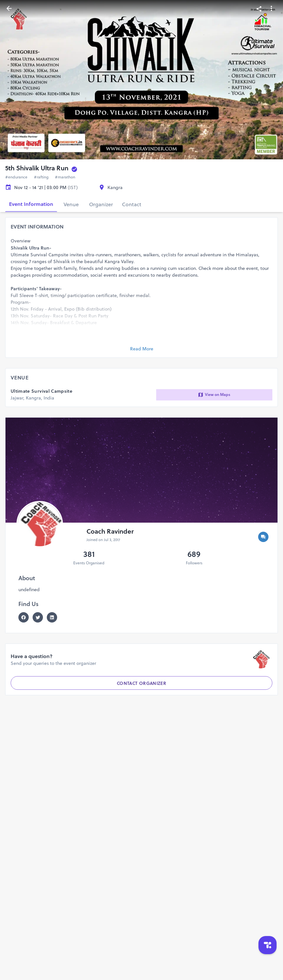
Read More (142, 349)
